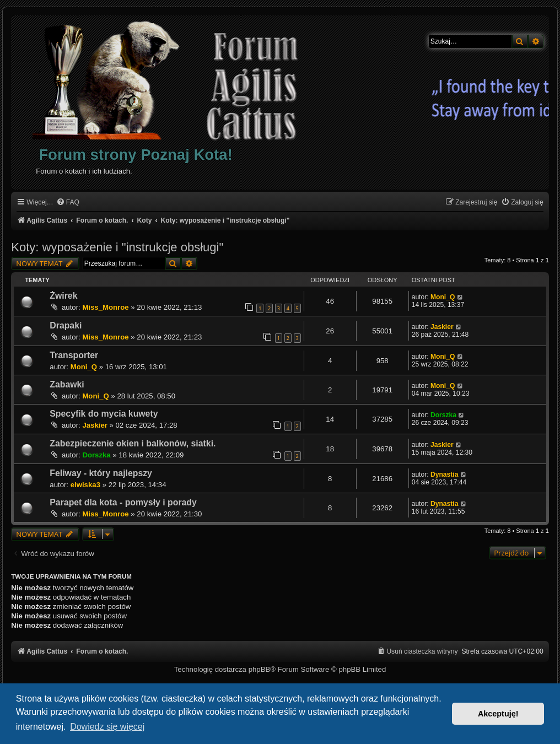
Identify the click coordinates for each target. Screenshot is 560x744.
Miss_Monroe (105, 307)
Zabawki (67, 384)
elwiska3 (85, 485)
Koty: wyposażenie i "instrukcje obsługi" (117, 247)
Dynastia (444, 475)
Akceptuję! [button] (498, 714)
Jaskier (442, 327)
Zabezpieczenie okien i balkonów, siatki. (133, 443)
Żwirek (63, 296)
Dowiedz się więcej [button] (107, 727)
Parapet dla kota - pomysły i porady (123, 502)
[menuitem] (68, 203)
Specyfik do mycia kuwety (104, 414)
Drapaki (66, 325)
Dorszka (443, 415)
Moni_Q (443, 297)
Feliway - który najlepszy (101, 473)
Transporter (74, 355)
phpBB (260, 669)
